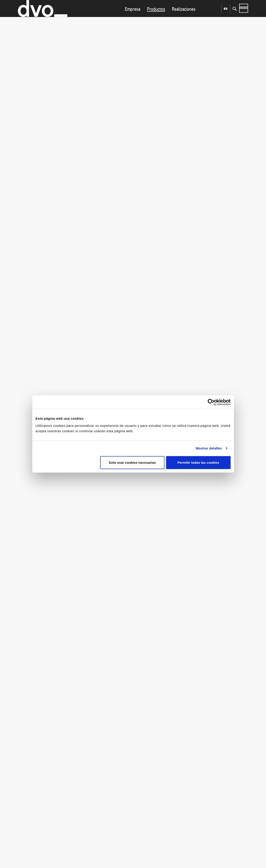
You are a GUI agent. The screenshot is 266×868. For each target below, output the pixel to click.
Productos (156, 18)
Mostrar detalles (209, 448)
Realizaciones (184, 18)
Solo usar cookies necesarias (132, 462)
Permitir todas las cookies (198, 462)
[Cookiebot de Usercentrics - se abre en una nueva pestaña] (211, 402)
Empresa (133, 18)
